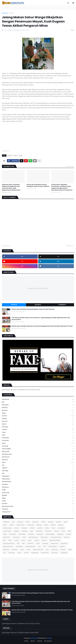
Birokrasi (38, 410)
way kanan (55, 553)
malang (68, 534)
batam (43, 522)
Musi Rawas (38, 457)
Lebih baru (6, 246)
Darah (46, 525)
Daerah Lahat (21, 525)
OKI (38, 465)
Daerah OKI (31, 525)
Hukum (38, 424)
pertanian (38, 509)
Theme (50, 638)
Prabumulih (38, 493)
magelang (60, 534)
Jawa (38, 432)
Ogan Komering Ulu (9, 543)
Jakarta (38, 430)
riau (4, 553)
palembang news (30, 546)
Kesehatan (38, 438)
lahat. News (22, 534)
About (33, 641)
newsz (30, 540)
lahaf (63, 531)
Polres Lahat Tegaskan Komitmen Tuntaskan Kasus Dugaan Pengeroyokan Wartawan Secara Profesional (62, 187)
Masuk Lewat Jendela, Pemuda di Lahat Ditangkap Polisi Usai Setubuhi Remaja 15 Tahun (42, 326)
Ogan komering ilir (55, 540)
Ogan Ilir (38, 468)
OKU (23, 543)
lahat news (13, 534)
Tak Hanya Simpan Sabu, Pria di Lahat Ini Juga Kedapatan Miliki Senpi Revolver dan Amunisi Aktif (41, 319)
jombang (25, 531)
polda (22, 550)
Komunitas (38, 440)
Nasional (38, 460)
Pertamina (38, 487)
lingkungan (40, 534)
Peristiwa (38, 484)
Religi (38, 498)
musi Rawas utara (38, 506)
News (21, 156)
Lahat (15, 156)
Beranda (5, 13)
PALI (38, 473)
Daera (5, 525)
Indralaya (38, 427)
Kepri (38, 435)
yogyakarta (64, 553)
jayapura (16, 531)
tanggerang (35, 553)
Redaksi (38, 495)
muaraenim (16, 537)
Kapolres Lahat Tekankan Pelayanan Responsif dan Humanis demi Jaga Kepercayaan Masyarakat (11, 187)
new (4, 540)
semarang (11, 553)
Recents (38, 305)
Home (26, 641)
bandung (20, 522)
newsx (23, 540)
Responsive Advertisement (38, 288)
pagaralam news (8, 546)
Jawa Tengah (7, 531)
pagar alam (54, 543)
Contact (39, 641)
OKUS (38, 543)
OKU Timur (30, 543)
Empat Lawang (7, 528)
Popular (14, 305)
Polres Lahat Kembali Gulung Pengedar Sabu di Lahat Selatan (38, 185)
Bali (38, 402)
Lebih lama (70, 246)
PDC (45, 546)
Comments (62, 305)
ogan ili (37, 540)
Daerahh (39, 525)
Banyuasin (38, 405)
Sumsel (26, 553)
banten (28, 522)
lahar (69, 531)
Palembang (38, 479)
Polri (47, 550)
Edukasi (38, 419)
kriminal (38, 504)
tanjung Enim (38, 512)
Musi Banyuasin (38, 454)
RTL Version (48, 641)
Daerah (11, 13)
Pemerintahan (38, 482)
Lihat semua (70, 166)
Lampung (38, 446)
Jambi (47, 528)
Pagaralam (38, 476)
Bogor (38, 413)
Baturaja (38, 408)
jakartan (40, 528)
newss (17, 540)
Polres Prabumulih (38, 550)
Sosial (38, 501)
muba (24, 537)
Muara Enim (38, 452)
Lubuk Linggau (38, 449)
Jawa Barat (61, 528)
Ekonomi (38, 421)
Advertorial (38, 399)
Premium (34, 638)
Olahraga (38, 471)
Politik (38, 490)
